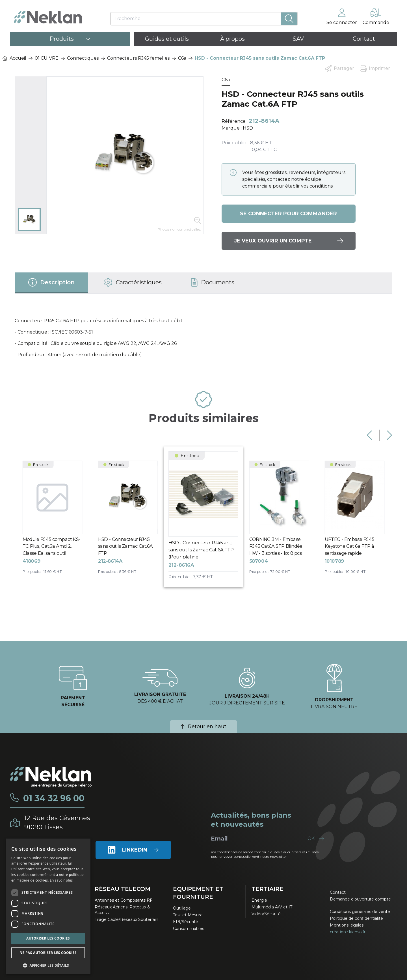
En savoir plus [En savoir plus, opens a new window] (61, 880)
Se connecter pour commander (288, 214)
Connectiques (83, 58)
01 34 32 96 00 (54, 798)
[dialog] (48, 906)
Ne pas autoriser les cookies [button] (48, 953)
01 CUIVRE (47, 58)
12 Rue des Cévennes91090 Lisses (57, 823)
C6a (182, 58)
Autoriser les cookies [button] (48, 938)
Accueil (14, 58)
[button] (48, 965)
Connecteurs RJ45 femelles (138, 58)
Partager (339, 68)
